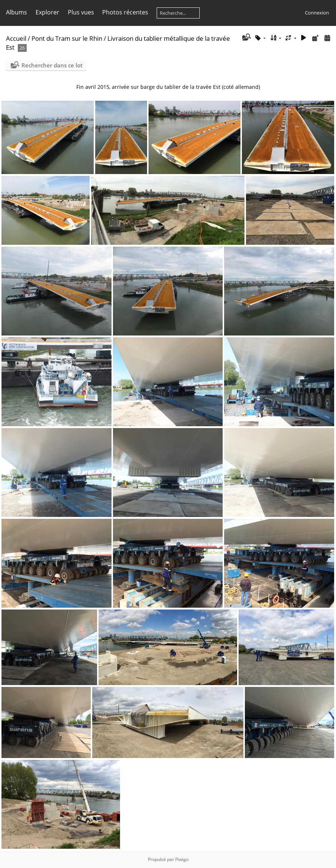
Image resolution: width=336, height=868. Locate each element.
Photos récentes (125, 12)
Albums (16, 12)
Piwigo (182, 859)
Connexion (317, 13)
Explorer (47, 12)
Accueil (16, 38)
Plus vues (81, 12)
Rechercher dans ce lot (52, 65)
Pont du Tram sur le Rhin (67, 38)
